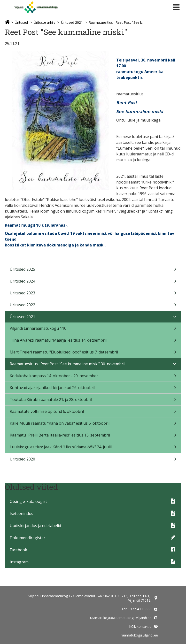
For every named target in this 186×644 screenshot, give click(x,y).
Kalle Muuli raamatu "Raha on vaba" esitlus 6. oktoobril (93, 425)
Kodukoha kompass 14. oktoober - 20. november (93, 377)
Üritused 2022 (93, 306)
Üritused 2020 (93, 461)
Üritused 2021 (72, 22)
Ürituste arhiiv (44, 22)
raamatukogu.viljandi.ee (139, 635)
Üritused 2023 (93, 295)
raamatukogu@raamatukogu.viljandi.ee (121, 618)
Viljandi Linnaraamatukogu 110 (93, 330)
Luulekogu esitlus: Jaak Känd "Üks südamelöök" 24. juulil (93, 448)
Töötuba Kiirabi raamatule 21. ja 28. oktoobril (93, 401)
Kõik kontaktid (140, 626)
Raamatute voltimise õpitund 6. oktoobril (93, 413)
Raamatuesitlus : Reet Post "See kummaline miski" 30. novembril (117, 22)
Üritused (21, 22)
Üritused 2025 (93, 271)
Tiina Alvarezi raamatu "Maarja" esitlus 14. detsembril (93, 342)
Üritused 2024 (93, 283)
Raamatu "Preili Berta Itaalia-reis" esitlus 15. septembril (93, 437)
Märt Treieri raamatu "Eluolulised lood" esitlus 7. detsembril (93, 354)
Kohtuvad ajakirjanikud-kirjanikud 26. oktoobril (93, 389)
